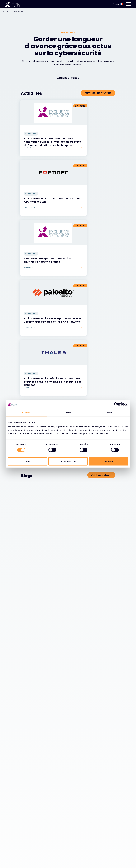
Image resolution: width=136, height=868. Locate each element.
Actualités (63, 78)
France (118, 4)
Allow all (109, 461)
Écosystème (29, 861)
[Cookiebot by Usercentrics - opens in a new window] (116, 404)
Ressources (18, 11)
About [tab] (110, 412)
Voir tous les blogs (101, 299)
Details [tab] (68, 412)
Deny (28, 461)
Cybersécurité (30, 854)
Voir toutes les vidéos (100, 549)
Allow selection (68, 461)
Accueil (8, 11)
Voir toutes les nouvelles (98, 93)
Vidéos (75, 78)
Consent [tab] (26, 412)
